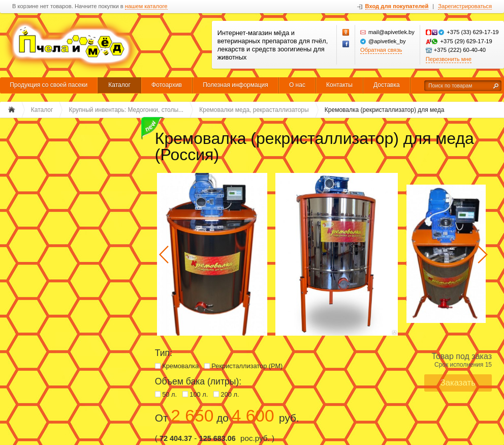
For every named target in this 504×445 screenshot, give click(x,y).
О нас (297, 85)
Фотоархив (167, 85)
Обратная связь (381, 50)
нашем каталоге (146, 6)
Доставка (387, 85)
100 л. (199, 394)
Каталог (119, 85)
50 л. (169, 394)
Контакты (339, 85)
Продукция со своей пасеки (49, 85)
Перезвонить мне (449, 59)
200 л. (230, 394)
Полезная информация (235, 85)
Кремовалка (180, 366)
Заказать (458, 383)
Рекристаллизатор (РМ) (247, 366)
